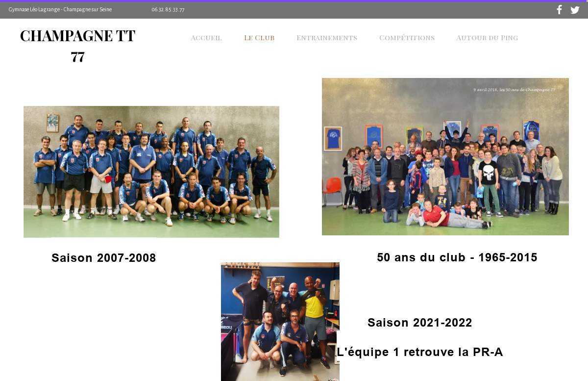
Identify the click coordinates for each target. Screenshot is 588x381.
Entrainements (327, 37)
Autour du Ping (487, 37)
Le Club (259, 37)
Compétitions (407, 37)
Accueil (207, 37)
